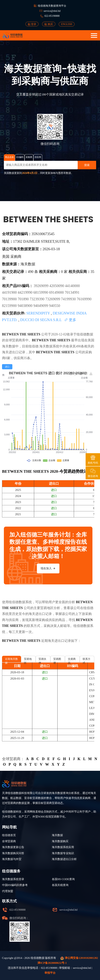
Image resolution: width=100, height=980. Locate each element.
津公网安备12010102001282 (79, 958)
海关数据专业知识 (63, 853)
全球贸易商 (9, 841)
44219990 (26, 292)
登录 (32, 24)
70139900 (10, 299)
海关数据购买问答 (13, 853)
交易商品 (72, 660)
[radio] (7, 367)
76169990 (84, 299)
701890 (24, 299)
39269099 (42, 286)
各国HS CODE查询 (63, 879)
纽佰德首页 (9, 835)
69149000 (57, 292)
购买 (49, 24)
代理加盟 (8, 891)
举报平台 (50, 973)
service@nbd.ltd (52, 11)
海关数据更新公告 (13, 847)
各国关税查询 (60, 885)
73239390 (38, 299)
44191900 (10, 292)
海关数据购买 (60, 841)
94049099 (41, 306)
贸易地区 (28, 660)
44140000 (73, 286)
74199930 (69, 299)
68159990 (41, 292)
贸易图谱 (57, 660)
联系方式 (87, 660)
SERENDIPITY (39, 313)
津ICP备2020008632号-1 (52, 963)
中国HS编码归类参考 (15, 885)
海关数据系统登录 (13, 879)
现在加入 (48, 568)
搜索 (87, 165)
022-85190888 (52, 16)
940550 (55, 306)
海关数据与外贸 (12, 859)
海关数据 (46, 346)
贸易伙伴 (42, 660)
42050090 (57, 286)
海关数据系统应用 (63, 847)
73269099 (53, 299)
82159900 (10, 306)
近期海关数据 (11, 660)
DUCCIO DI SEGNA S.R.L (41, 320)
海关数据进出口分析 (64, 859)
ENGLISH (67, 24)
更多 (70, 320)
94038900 (26, 306)
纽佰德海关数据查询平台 (52, 6)
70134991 (72, 292)
